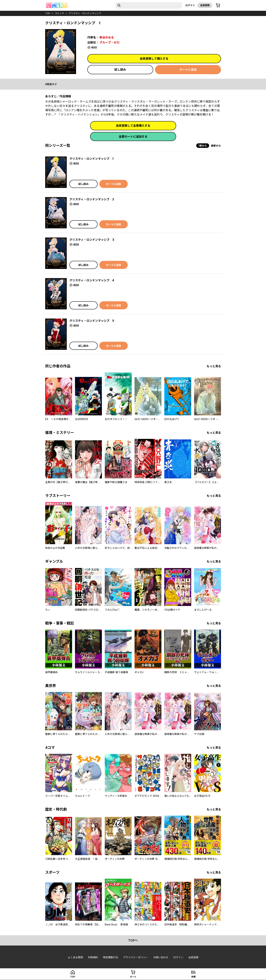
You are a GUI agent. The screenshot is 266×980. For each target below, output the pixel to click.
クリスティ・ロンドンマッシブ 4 (92, 280)
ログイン (190, 5)
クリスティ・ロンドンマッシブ (85, 13)
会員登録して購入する (154, 59)
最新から (216, 146)
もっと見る (214, 366)
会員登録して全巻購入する (133, 126)
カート (133, 977)
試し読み (120, 70)
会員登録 (205, 5)
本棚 (193, 977)
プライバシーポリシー (136, 957)
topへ (133, 940)
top (48, 13)
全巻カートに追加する (133, 137)
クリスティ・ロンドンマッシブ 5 (92, 321)
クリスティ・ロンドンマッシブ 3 (92, 240)
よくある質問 (75, 957)
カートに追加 (188, 70)
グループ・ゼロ (110, 42)
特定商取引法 (110, 957)
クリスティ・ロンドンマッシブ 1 (91, 159)
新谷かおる (107, 37)
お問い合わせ (161, 957)
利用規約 (93, 957)
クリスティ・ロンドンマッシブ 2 (92, 199)
